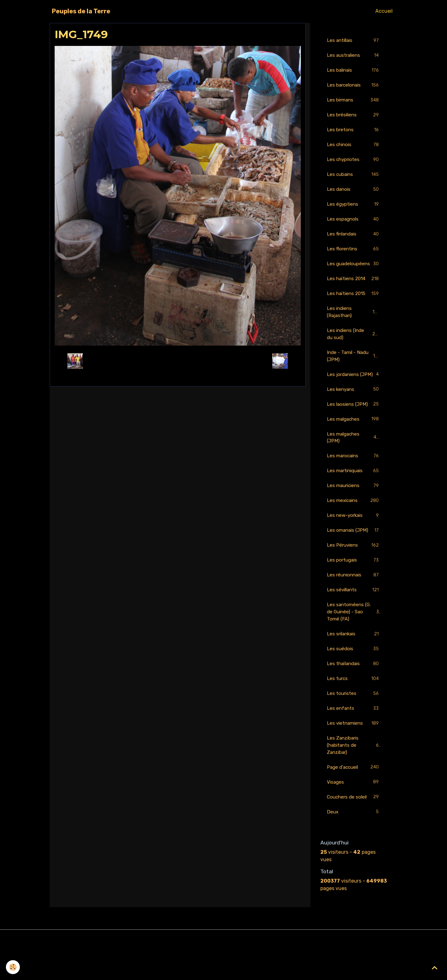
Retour (178, 361)
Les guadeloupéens (354, 272)
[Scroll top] (435, 968)
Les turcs (354, 708)
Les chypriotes (354, 162)
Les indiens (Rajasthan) (354, 325)
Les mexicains (354, 526)
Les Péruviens (354, 572)
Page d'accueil (354, 799)
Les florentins (354, 254)
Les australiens (354, 56)
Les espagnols (354, 223)
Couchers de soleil (354, 830)
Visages (354, 814)
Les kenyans (354, 412)
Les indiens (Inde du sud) (354, 348)
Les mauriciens (354, 511)
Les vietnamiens (354, 754)
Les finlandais (354, 238)
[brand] (81, 11)
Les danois (354, 193)
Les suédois (354, 678)
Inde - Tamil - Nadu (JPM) (354, 371)
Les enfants (354, 739)
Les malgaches (354, 443)
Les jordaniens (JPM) (354, 393)
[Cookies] (13, 967)
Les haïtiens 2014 (354, 291)
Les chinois (354, 147)
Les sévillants (354, 618)
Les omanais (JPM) (354, 557)
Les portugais (354, 587)
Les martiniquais (354, 496)
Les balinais (354, 71)
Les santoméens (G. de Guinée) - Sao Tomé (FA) (354, 640)
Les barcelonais (354, 86)
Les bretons (354, 132)
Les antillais (354, 41)
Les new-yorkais (354, 541)
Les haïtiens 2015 (354, 307)
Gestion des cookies (224, 971)
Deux (354, 845)
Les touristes (354, 724)
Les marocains (354, 481)
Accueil (384, 11)
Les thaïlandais (354, 693)
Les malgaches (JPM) (354, 461)
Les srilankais (354, 663)
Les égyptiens (354, 208)
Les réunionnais (354, 602)
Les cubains (354, 178)
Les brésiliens (354, 117)
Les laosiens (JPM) (354, 428)
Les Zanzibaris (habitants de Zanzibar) (354, 776)
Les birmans (354, 102)
